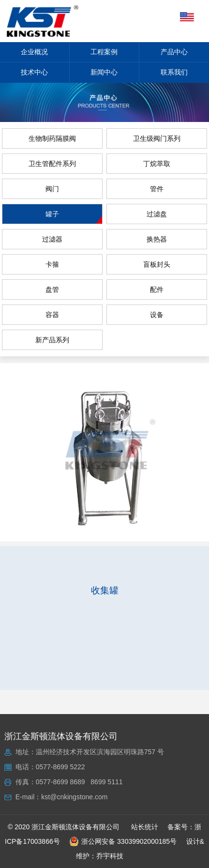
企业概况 (34, 52)
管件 (157, 189)
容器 (52, 315)
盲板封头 (157, 264)
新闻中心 (104, 72)
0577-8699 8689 (60, 782)
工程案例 (104, 52)
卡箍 (52, 264)
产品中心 (174, 52)
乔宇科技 (110, 856)
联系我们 (174, 72)
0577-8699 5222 (60, 767)
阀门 (52, 189)
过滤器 (52, 239)
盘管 (52, 289)
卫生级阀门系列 (157, 138)
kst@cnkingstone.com (74, 797)
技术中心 (34, 72)
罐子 (52, 214)
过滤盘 (157, 214)
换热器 (157, 239)
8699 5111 (106, 782)
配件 (157, 289)
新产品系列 (52, 340)
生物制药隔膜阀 (52, 138)
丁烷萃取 (157, 164)
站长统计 (145, 827)
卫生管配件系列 (52, 164)
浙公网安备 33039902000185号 (123, 841)
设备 (157, 315)
